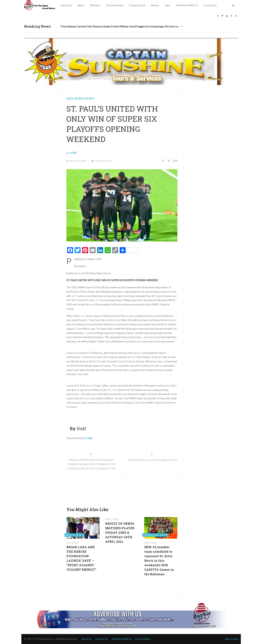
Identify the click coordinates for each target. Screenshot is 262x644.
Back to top (232, 639)
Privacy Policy (143, 639)
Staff (73, 153)
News (81, 5)
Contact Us (210, 5)
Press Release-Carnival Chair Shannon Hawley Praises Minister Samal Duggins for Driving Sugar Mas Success (120, 26)
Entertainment (115, 5)
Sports (90, 99)
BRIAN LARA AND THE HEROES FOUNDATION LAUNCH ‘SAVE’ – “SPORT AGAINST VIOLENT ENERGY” (81, 558)
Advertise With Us (187, 5)
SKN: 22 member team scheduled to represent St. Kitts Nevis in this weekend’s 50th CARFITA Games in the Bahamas (159, 561)
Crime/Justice (137, 5)
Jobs (168, 5)
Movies (155, 5)
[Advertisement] (135, 491)
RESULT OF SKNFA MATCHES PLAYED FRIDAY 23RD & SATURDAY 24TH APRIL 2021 (120, 533)
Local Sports (75, 99)
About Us (66, 5)
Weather (95, 5)
